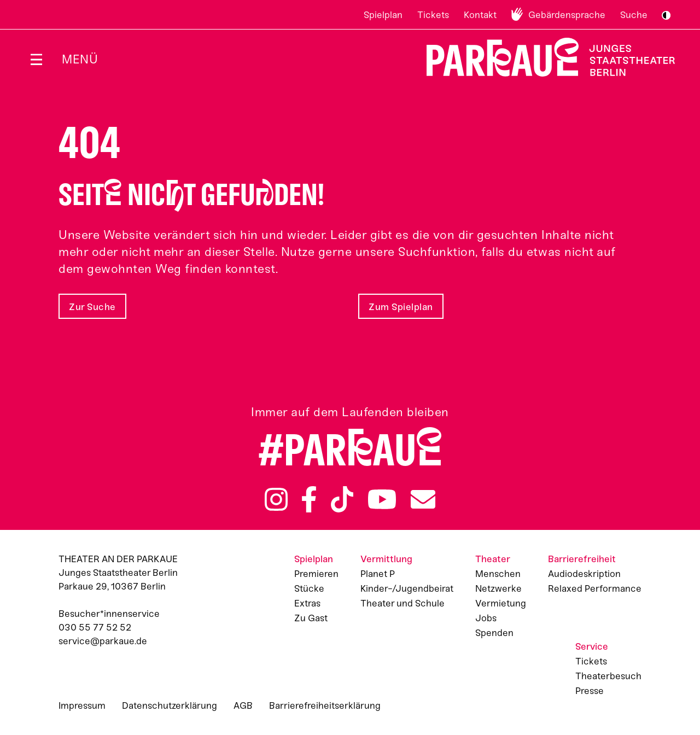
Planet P (378, 574)
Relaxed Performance (595, 588)
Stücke (309, 588)
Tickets (433, 15)
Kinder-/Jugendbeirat (407, 588)
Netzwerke (498, 588)
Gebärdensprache (567, 15)
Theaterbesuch (608, 676)
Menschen (498, 574)
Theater (493, 559)
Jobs (486, 618)
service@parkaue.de (103, 641)
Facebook (309, 499)
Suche (634, 15)
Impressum (82, 705)
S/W (666, 15)
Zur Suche (92, 307)
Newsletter (423, 499)
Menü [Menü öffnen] (80, 59)
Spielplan (383, 15)
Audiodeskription (584, 574)
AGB (243, 705)
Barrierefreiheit (582, 559)
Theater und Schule (402, 603)
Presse (590, 691)
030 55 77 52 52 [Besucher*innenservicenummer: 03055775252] (95, 627)
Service (592, 646)
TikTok (342, 499)
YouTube (382, 499)
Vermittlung (386, 559)
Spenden (494, 633)
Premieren (316, 574)
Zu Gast (311, 618)
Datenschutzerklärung (170, 705)
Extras (307, 603)
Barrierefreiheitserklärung (325, 705)
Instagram (276, 499)
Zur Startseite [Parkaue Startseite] (544, 57)
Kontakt (480, 15)
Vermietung (501, 603)
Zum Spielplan (401, 307)
